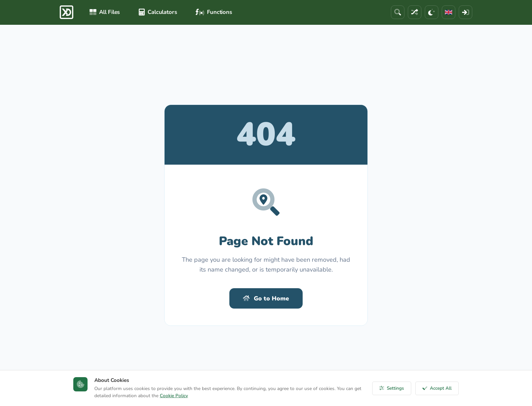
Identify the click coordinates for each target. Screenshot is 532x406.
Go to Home (266, 298)
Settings (392, 388)
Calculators (158, 12)
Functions (214, 12)
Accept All (437, 388)
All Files (105, 12)
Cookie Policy (174, 396)
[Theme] (432, 12)
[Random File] (415, 12)
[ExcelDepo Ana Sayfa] (66, 12)
